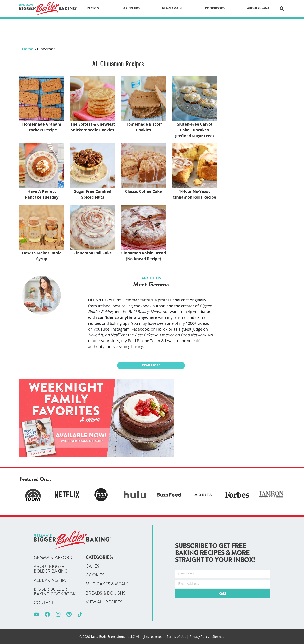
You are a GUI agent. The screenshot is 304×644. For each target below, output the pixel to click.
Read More (151, 365)
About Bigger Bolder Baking (51, 569)
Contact (44, 603)
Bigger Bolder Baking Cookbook (55, 592)
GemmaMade (172, 8)
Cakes (92, 566)
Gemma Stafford (53, 558)
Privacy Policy (199, 637)
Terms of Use (176, 637)
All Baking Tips (50, 580)
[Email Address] (223, 584)
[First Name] (223, 574)
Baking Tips (130, 8)
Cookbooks (215, 8)
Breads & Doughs (106, 593)
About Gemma (258, 8)
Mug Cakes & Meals (107, 584)
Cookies (95, 575)
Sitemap (218, 637)
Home (28, 49)
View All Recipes (104, 602)
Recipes (93, 8)
